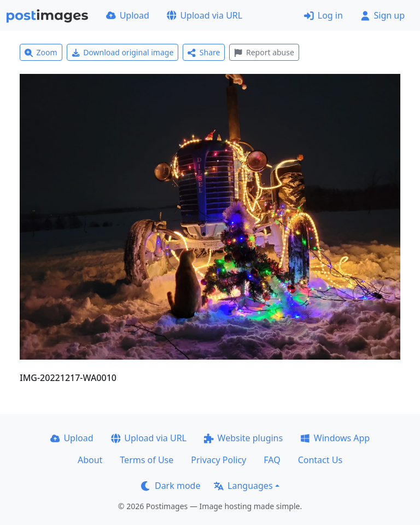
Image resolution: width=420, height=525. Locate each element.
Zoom (41, 52)
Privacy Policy (218, 460)
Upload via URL (205, 15)
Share (204, 52)
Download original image (123, 52)
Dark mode (171, 486)
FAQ (272, 460)
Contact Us (320, 460)
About (90, 460)
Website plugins (243, 438)
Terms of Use (147, 460)
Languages (243, 486)
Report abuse (264, 52)
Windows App (335, 438)
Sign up (383, 15)
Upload (128, 15)
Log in (323, 15)
